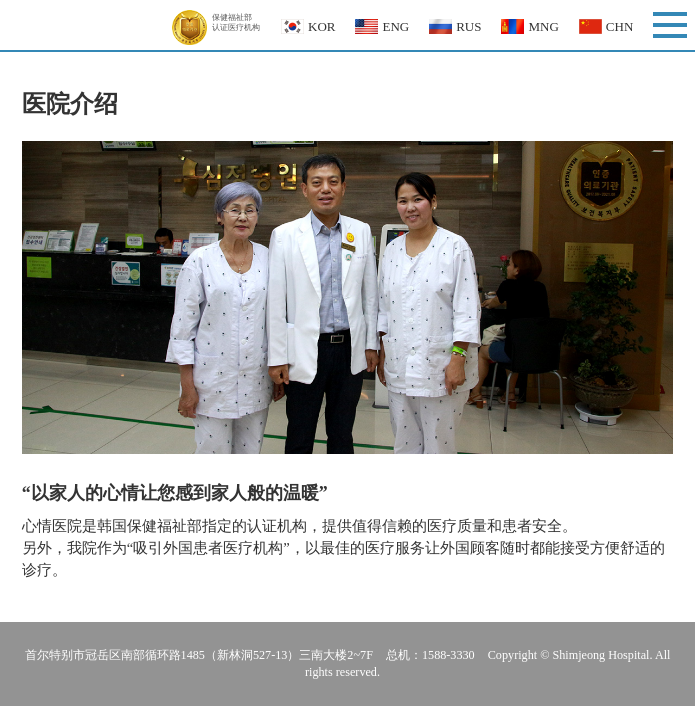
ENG (395, 26)
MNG (543, 26)
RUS (468, 26)
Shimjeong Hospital (89, 25)
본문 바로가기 (0, 0)
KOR (321, 26)
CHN (619, 26)
